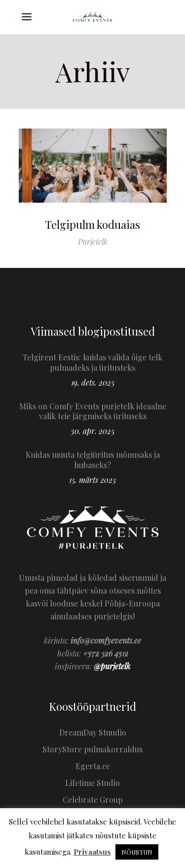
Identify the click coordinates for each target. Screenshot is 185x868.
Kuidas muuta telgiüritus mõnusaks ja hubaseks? (93, 460)
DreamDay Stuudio (93, 732)
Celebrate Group (93, 800)
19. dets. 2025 (93, 382)
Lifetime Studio (92, 783)
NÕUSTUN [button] (137, 852)
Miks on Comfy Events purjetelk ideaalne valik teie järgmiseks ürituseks (93, 411)
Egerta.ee (93, 766)
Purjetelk (93, 241)
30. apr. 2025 (92, 431)
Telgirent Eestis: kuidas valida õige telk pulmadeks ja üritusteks (92, 362)
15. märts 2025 (92, 480)
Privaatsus (92, 852)
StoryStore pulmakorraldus (92, 749)
